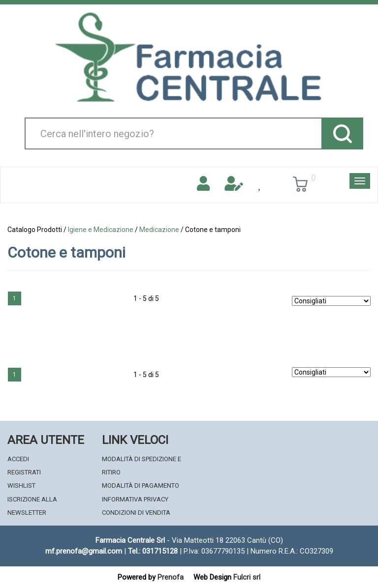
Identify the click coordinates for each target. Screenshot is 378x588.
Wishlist (21, 485)
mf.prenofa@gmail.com (84, 551)
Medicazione (159, 230)
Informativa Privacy (135, 499)
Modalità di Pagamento (141, 485)
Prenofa (171, 577)
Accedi (18, 459)
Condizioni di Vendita (136, 513)
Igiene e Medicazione (101, 230)
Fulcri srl (247, 577)
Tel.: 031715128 (153, 551)
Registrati (24, 472)
